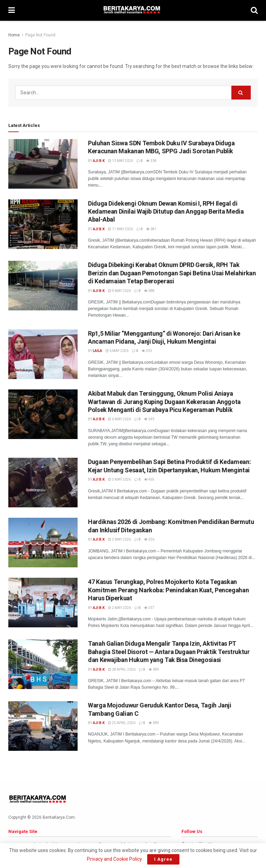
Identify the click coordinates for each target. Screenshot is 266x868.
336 (149, 539)
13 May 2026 (121, 161)
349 (149, 419)
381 (151, 229)
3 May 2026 (119, 479)
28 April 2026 (122, 669)
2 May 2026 (119, 539)
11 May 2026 (121, 229)
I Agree (163, 859)
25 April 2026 (122, 723)
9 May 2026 (119, 291)
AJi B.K (99, 161)
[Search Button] (241, 93)
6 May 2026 (117, 351)
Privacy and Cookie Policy (114, 859)
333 (147, 351)
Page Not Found (40, 35)
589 (154, 723)
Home (14, 35)
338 (151, 161)
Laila (97, 351)
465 (149, 479)
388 (149, 291)
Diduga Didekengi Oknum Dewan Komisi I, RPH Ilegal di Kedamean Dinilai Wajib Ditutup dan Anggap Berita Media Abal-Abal (166, 212)
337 (149, 608)
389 (154, 669)
